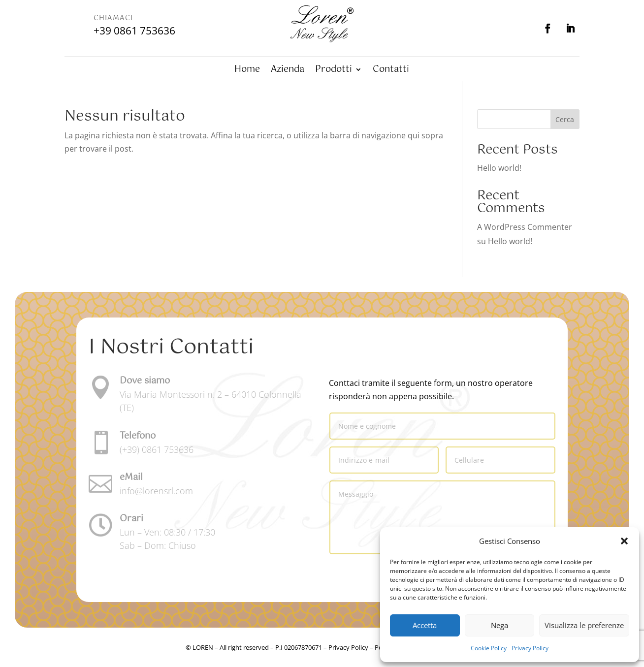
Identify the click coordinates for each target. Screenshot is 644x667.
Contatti (391, 71)
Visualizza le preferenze (584, 625)
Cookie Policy (489, 648)
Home (247, 71)
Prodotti (334, 71)
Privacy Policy (530, 648)
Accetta (425, 625)
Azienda (288, 71)
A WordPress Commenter (525, 227)
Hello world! (499, 168)
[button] (624, 541)
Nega (499, 625)
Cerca (565, 119)
